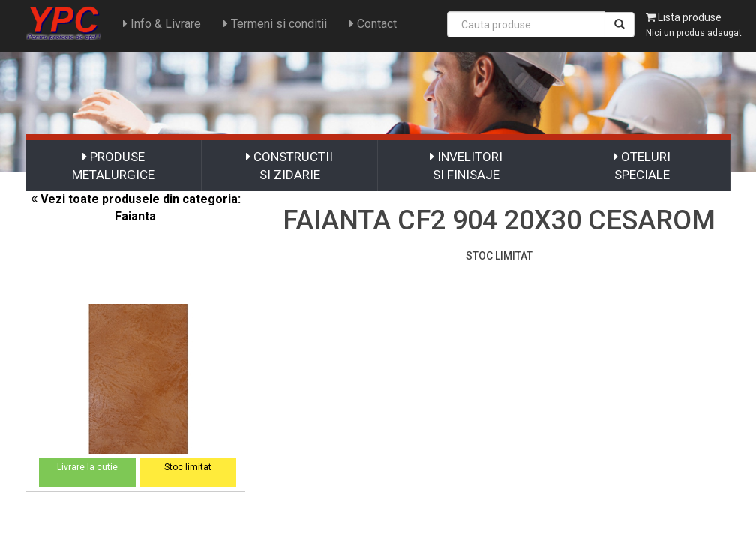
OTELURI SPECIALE (642, 166)
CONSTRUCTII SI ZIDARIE (289, 166)
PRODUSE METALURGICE (113, 166)
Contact (373, 24)
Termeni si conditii (275, 24)
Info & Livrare (162, 24)
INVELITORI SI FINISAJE (466, 166)
